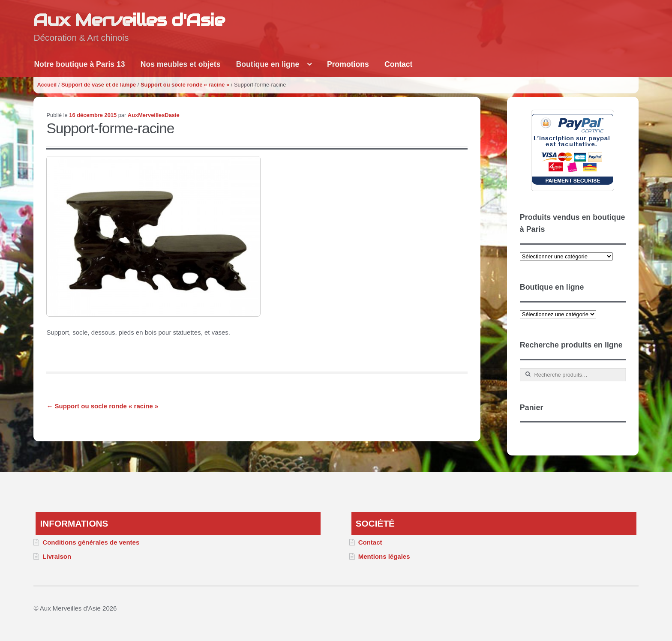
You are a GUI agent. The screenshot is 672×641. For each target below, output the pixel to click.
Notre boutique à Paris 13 (79, 64)
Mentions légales (384, 556)
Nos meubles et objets (181, 64)
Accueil (47, 85)
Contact (399, 64)
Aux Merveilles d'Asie (129, 20)
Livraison (57, 556)
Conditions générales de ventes (91, 542)
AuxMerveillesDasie (154, 115)
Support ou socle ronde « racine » (185, 85)
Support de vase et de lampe (99, 85)
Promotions (348, 64)
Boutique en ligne (268, 64)
